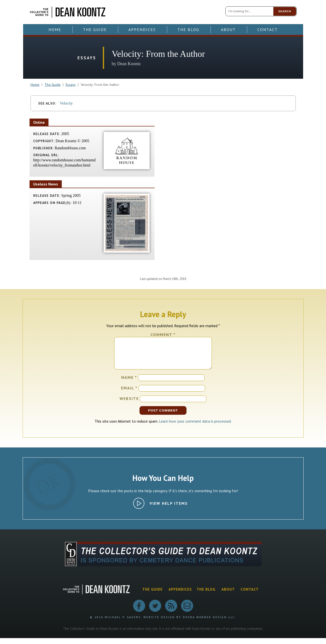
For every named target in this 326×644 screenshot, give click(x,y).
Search (285, 11)
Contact (267, 30)
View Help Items (169, 509)
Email (129, 394)
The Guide (95, 30)
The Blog (188, 30)
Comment (163, 335)
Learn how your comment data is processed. (195, 427)
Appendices (142, 30)
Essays (71, 85)
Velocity (66, 103)
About (228, 30)
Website (129, 404)
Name (129, 383)
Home (55, 30)
